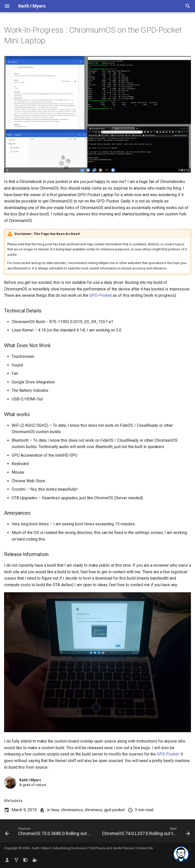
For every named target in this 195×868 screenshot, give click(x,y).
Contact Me (144, 848)
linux (55, 810)
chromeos (93, 810)
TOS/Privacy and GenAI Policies (111, 848)
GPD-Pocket (101, 295)
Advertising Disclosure (70, 848)
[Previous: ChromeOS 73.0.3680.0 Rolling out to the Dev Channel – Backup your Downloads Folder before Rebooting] (49, 833)
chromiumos (72, 810)
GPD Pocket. (168, 754)
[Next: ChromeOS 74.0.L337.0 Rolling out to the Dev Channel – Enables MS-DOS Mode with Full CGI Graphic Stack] (145, 833)
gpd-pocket (114, 810)
